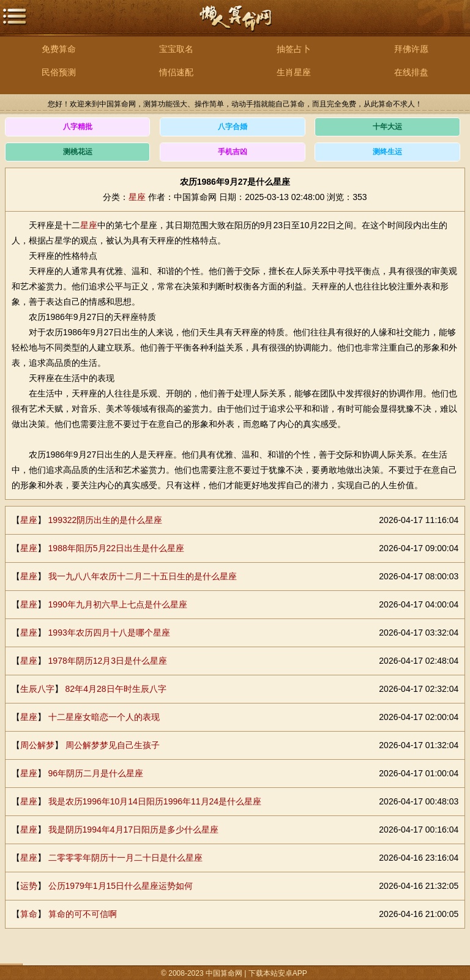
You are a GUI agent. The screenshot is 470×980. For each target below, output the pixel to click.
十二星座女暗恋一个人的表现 (104, 717)
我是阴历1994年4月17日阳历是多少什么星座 (134, 830)
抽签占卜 (294, 49)
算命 (29, 914)
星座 (137, 197)
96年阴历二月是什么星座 (96, 773)
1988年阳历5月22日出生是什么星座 (117, 548)
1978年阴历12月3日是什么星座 (108, 661)
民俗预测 (59, 72)
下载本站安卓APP (278, 973)
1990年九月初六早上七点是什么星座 (118, 604)
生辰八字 (37, 689)
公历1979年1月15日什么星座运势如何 (121, 886)
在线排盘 (411, 72)
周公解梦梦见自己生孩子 (113, 745)
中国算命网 (235, 25)
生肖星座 (294, 72)
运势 (29, 886)
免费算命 (59, 49)
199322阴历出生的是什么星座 (106, 520)
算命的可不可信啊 (83, 914)
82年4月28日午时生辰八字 (116, 689)
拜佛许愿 (411, 49)
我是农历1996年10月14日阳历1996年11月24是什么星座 (155, 801)
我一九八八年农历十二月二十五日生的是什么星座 (143, 576)
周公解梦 (37, 745)
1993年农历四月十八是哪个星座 (109, 633)
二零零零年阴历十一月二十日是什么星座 (125, 858)
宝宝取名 (176, 49)
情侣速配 (176, 72)
